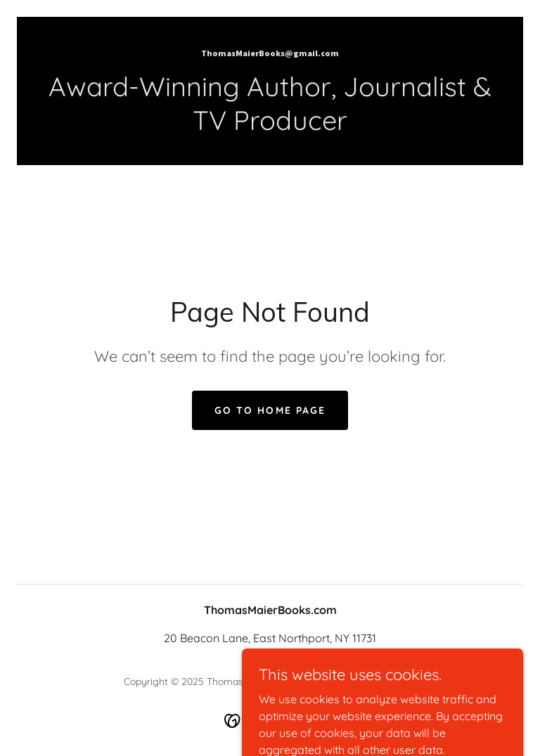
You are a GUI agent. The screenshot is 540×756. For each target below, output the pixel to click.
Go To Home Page (270, 410)
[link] (270, 52)
